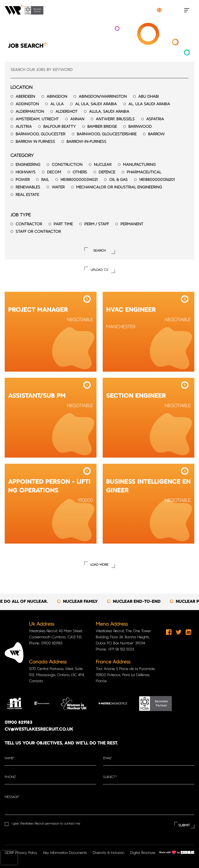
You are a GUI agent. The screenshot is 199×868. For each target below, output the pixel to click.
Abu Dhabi (149, 97)
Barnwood (140, 127)
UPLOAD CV (99, 270)
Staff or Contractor (38, 232)
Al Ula (57, 104)
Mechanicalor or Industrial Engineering (119, 187)
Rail (45, 180)
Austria (24, 127)
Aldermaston (30, 112)
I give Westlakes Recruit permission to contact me (46, 824)
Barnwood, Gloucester (41, 134)
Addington (27, 104)
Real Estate (27, 195)
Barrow (156, 134)
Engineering (28, 165)
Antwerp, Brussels (115, 119)
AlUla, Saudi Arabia (109, 112)
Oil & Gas (118, 180)
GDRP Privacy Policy (21, 853)
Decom (54, 172)
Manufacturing (139, 165)
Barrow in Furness (35, 142)
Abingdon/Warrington (103, 97)
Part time (63, 224)
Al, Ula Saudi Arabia (149, 104)
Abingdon (57, 97)
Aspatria (155, 119)
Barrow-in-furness (86, 142)
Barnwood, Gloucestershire (107, 134)
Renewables (28, 187)
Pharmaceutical (144, 172)
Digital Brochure (143, 853)
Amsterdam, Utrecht (37, 119)
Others (80, 172)
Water (58, 187)
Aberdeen (25, 97)
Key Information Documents (65, 853)
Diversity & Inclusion (109, 853)
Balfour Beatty (60, 127)
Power (23, 180)
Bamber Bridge (102, 127)
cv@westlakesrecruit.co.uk (39, 730)
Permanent (132, 224)
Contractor (29, 224)
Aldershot (67, 112)
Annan (77, 119)
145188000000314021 (79, 180)
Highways (26, 172)
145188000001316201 (157, 180)
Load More (99, 565)
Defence (107, 172)
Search (99, 251)
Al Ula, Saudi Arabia (96, 104)
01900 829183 (19, 723)
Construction (67, 165)
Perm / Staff (97, 224)
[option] (85, 602)
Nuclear (103, 165)
